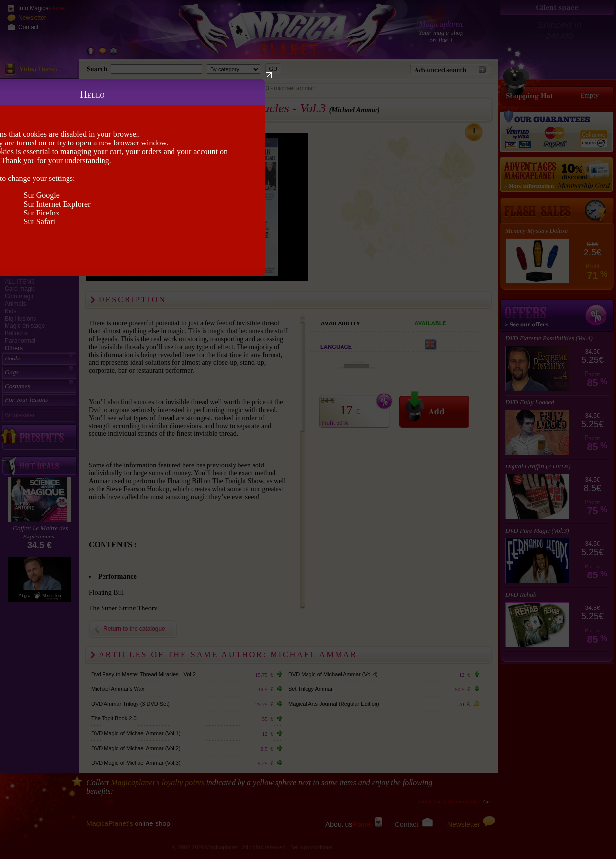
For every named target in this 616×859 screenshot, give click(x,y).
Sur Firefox (42, 213)
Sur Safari (39, 222)
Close (269, 75)
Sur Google (42, 195)
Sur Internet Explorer (57, 204)
